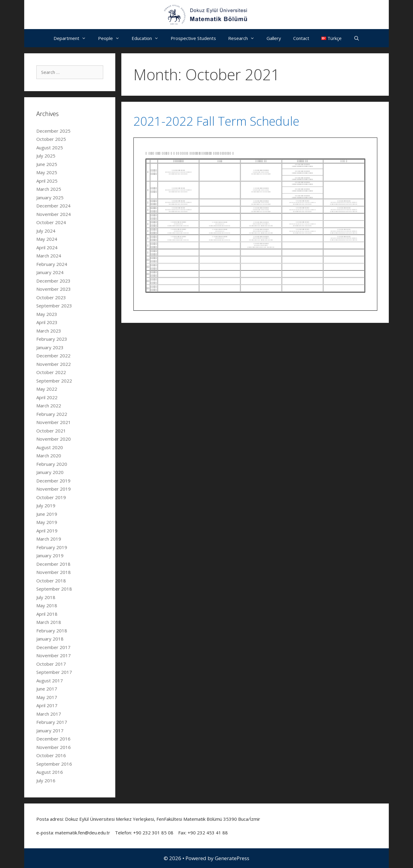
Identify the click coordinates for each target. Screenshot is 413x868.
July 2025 (46, 156)
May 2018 (47, 605)
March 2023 (49, 331)
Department (73, 38)
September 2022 (54, 381)
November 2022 (54, 364)
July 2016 (46, 780)
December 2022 (53, 356)
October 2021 (51, 431)
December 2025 (53, 131)
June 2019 (47, 514)
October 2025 (51, 139)
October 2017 (51, 664)
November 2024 (54, 214)
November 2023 (54, 289)
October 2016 (51, 755)
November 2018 (54, 572)
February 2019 (52, 547)
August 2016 (50, 772)
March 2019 (49, 539)
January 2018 (50, 639)
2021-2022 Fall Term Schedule (216, 121)
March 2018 (49, 622)
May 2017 (47, 697)
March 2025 (49, 189)
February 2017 (52, 722)
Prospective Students (193, 38)
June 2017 (47, 689)
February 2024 (52, 264)
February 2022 (52, 414)
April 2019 (47, 531)
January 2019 (50, 555)
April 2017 (47, 705)
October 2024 (51, 222)
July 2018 (46, 597)
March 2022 (49, 406)
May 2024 (47, 239)
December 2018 (53, 564)
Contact (301, 38)
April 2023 (47, 322)
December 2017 (53, 647)
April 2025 (47, 181)
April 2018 (47, 614)
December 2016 (53, 739)
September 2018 (54, 589)
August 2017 (50, 681)
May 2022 (47, 389)
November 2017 (54, 655)
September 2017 (54, 672)
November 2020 (54, 439)
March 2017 (49, 714)
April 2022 (47, 397)
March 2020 (49, 456)
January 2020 (50, 472)
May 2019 (47, 522)
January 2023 (50, 347)
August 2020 (50, 447)
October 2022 (51, 372)
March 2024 (49, 256)
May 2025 (47, 172)
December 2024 (53, 206)
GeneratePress (232, 858)
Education (148, 38)
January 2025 (50, 197)
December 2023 (53, 281)
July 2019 (46, 505)
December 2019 (53, 481)
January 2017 (50, 731)
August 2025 (50, 147)
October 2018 (51, 581)
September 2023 (54, 306)
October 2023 (51, 297)
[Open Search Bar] (357, 38)
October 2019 (51, 497)
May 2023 (47, 314)
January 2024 (50, 272)
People (112, 38)
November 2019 (54, 489)
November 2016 (54, 747)
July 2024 (46, 231)
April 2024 (47, 247)
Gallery (274, 38)
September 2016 (54, 764)
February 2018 (52, 631)
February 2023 (52, 339)
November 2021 (54, 422)
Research (244, 38)
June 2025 (47, 164)
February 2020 (52, 464)
